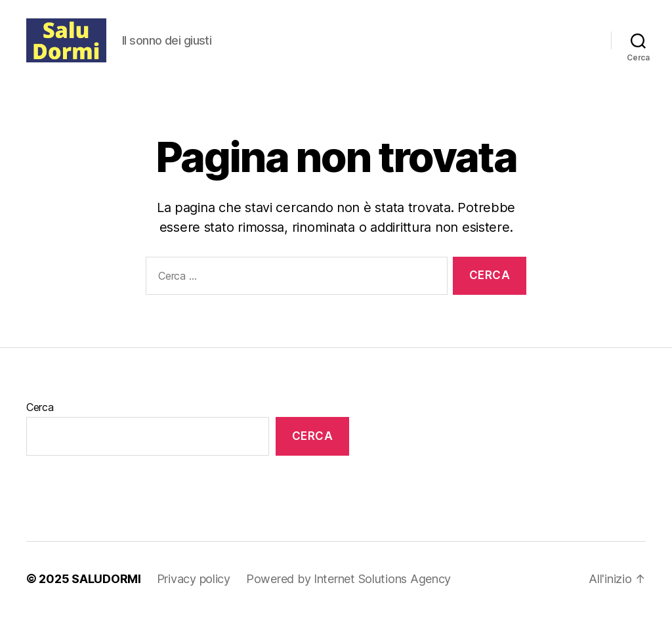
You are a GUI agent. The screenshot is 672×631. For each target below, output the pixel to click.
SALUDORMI (106, 594)
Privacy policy (194, 594)
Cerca (40, 422)
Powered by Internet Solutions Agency (348, 594)
